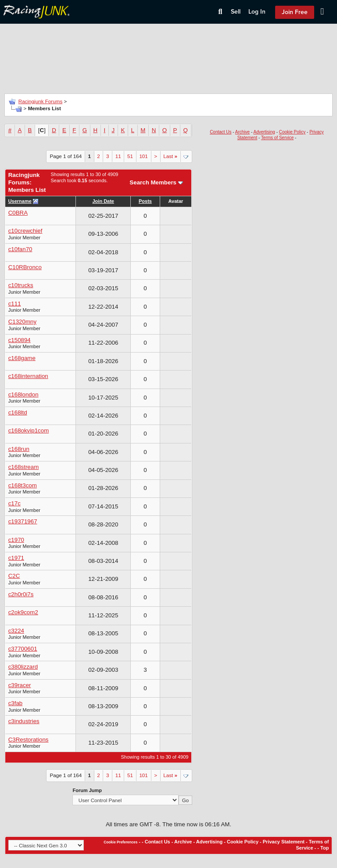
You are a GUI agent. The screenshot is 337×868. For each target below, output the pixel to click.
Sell (236, 12)
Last (170, 156)
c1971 (16, 558)
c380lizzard (23, 667)
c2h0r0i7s (21, 594)
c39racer (20, 685)
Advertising (264, 132)
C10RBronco (25, 267)
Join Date (103, 201)
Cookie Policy (292, 132)
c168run (19, 449)
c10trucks (21, 285)
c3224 (16, 631)
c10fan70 (20, 249)
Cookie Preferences (120, 842)
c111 (15, 304)
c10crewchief (25, 231)
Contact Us (220, 132)
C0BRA (18, 213)
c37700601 (23, 649)
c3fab (16, 703)
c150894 (20, 340)
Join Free (295, 12)
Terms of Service (277, 138)
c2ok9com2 (23, 612)
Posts (145, 201)
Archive (242, 132)
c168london (23, 394)
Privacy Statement (284, 842)
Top (324, 848)
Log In (257, 12)
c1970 (16, 540)
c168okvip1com (29, 430)
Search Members (153, 182)
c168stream (24, 467)
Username (20, 201)
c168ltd (18, 412)
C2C (14, 576)
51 (130, 156)
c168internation (28, 376)
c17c (14, 503)
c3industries (24, 721)
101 (143, 156)
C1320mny (22, 322)
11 (118, 156)
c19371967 (23, 521)
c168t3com (23, 485)
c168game (22, 358)
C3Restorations (29, 740)
